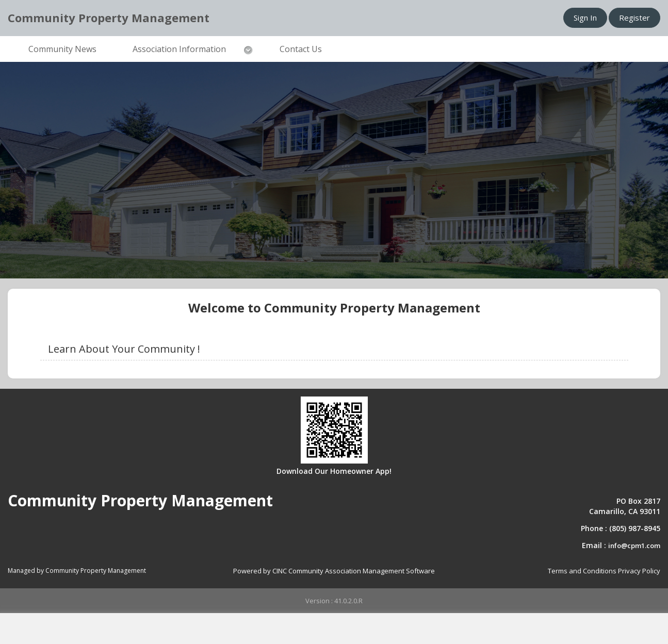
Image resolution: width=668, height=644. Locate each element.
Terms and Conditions (582, 571)
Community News (62, 49)
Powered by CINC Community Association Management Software (334, 571)
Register (634, 18)
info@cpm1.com (634, 546)
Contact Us (301, 49)
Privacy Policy (639, 571)
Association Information (179, 49)
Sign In (585, 18)
